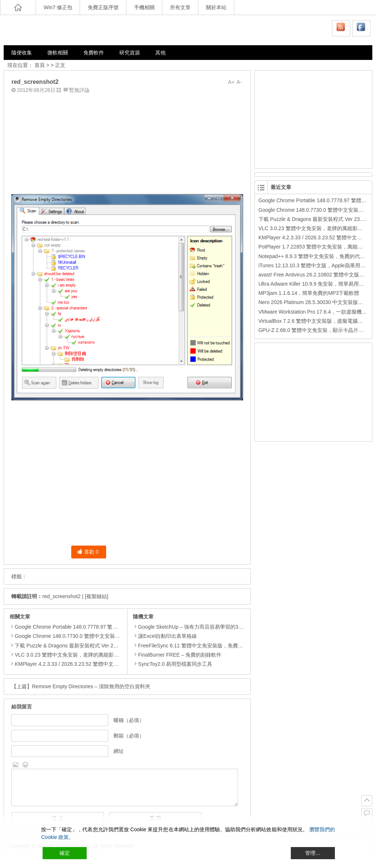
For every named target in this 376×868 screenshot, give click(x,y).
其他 (160, 53)
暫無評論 (79, 90)
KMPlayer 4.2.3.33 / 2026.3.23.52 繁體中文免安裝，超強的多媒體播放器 (97, 664)
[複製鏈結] (97, 596)
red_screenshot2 (61, 596)
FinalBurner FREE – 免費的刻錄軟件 (177, 655)
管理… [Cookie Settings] (313, 853)
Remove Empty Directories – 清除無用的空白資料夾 (91, 686)
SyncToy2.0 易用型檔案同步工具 (173, 664)
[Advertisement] (127, 142)
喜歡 (88, 552)
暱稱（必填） (129, 720)
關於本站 (216, 7)
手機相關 (144, 7)
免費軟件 (94, 53)
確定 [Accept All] (65, 853)
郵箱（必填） (129, 736)
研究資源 (130, 53)
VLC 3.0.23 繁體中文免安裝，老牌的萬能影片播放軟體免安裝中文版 (93, 655)
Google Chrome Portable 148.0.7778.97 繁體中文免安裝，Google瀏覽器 (97, 627)
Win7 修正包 (58, 7)
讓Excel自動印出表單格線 (165, 636)
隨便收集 (22, 53)
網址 (119, 751)
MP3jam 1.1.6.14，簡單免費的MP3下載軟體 (309, 293)
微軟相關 (58, 53)
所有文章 (180, 7)
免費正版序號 (103, 7)
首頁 (40, 65)
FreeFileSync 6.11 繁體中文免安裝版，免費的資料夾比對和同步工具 (214, 646)
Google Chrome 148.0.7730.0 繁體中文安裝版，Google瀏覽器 (86, 636)
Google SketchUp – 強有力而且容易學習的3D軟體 (193, 627)
